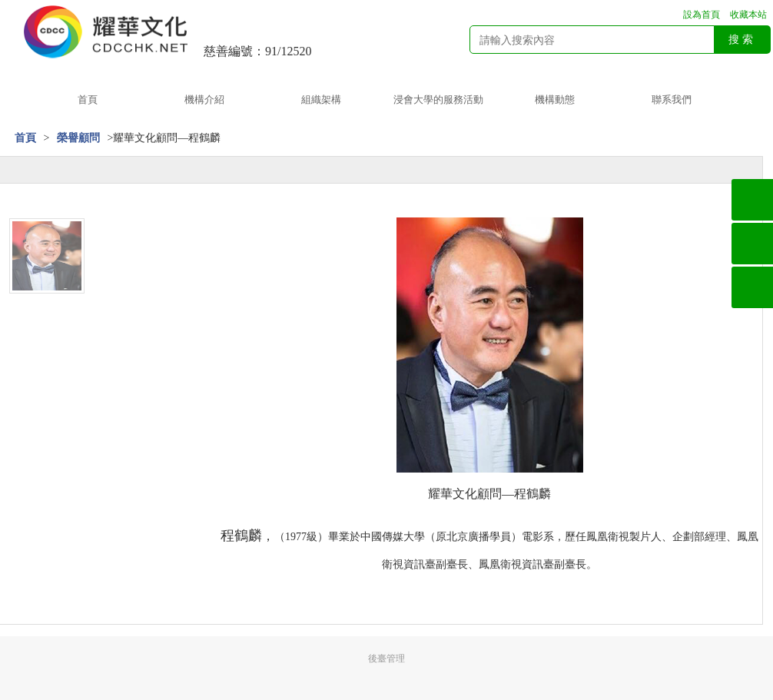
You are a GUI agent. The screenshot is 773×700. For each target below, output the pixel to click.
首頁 (88, 100)
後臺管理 (386, 659)
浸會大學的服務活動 (438, 100)
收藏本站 (748, 15)
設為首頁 (702, 15)
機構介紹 (204, 100)
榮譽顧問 (78, 138)
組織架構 (321, 100)
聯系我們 (672, 100)
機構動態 (555, 100)
